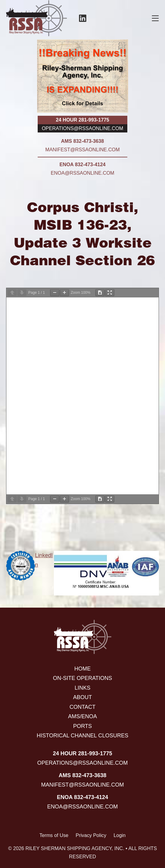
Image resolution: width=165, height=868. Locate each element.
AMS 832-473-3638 (82, 141)
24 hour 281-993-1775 (82, 120)
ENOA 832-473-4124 (82, 164)
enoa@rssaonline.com (82, 173)
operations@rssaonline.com (83, 128)
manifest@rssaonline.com (82, 149)
